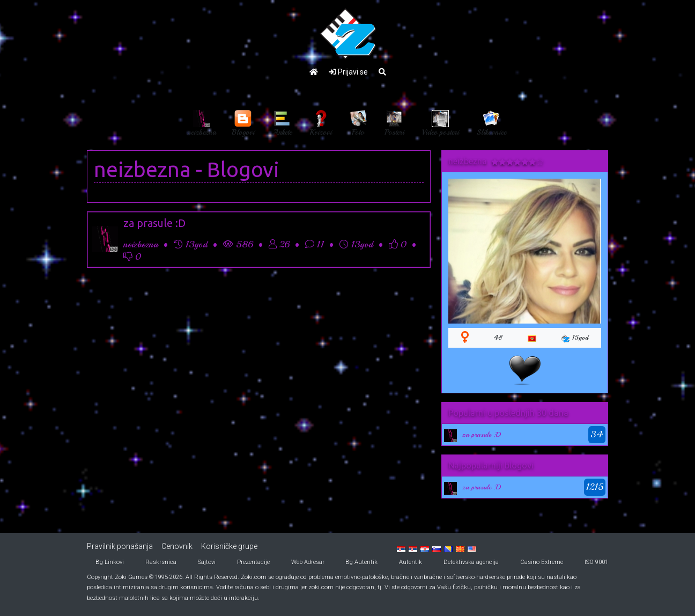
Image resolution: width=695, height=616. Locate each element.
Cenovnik (177, 546)
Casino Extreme (542, 562)
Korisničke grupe (229, 546)
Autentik (411, 562)
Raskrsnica (161, 562)
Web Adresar (308, 562)
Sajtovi (207, 562)
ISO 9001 (596, 562)
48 (498, 338)
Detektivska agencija (471, 562)
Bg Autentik (361, 562)
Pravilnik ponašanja (120, 546)
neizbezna (142, 169)
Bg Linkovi (110, 562)
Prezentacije (253, 562)
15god (575, 338)
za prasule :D (154, 223)
